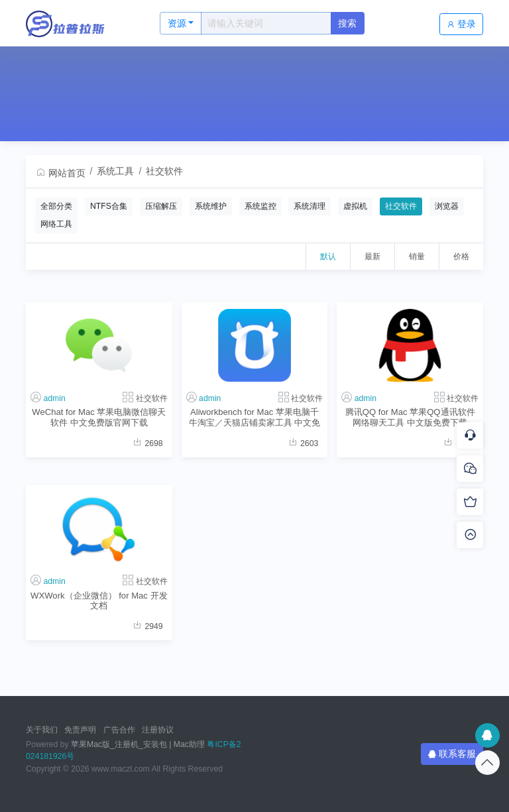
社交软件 (164, 171)
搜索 (347, 23)
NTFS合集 (109, 206)
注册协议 (158, 730)
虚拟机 (355, 206)
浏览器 (447, 206)
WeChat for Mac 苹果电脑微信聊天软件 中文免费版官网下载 (99, 417)
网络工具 (56, 224)
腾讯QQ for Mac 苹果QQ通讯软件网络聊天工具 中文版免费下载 (410, 417)
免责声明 (80, 730)
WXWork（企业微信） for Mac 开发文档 (99, 601)
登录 (461, 24)
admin (54, 398)
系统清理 (310, 206)
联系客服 (452, 754)
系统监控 (260, 206)
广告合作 (119, 730)
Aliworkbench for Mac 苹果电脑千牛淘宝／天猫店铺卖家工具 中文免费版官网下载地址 (255, 417)
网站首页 (60, 173)
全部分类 (56, 206)
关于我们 (42, 730)
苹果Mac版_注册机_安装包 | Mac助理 (138, 744)
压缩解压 (161, 206)
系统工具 (115, 171)
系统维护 (211, 206)
